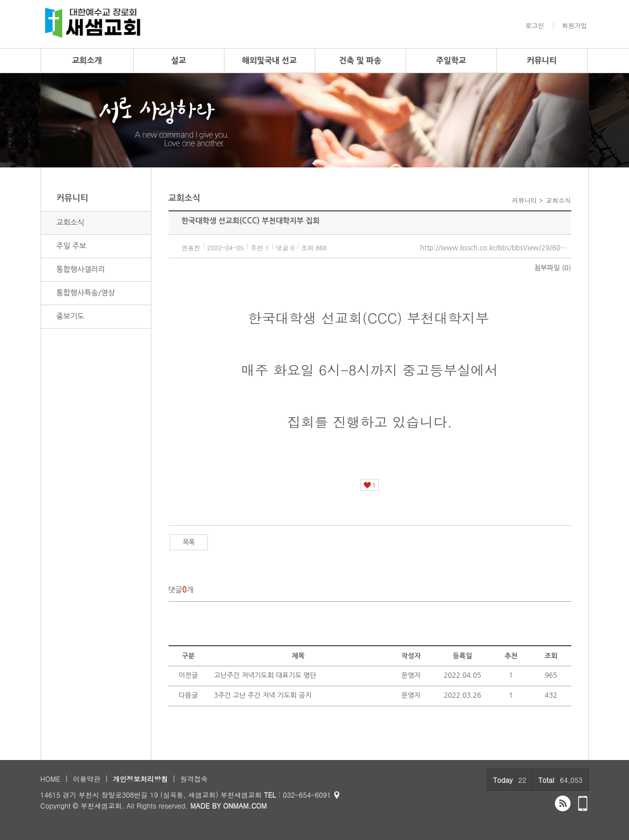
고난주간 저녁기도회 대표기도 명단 (265, 675)
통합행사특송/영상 (86, 293)
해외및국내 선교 (269, 61)
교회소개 (87, 61)
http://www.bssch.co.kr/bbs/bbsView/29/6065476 (496, 248)
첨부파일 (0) (552, 268)
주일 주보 (72, 246)
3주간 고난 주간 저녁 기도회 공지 (263, 695)
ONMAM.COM (245, 805)
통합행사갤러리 (81, 269)
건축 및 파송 (360, 61)
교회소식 (71, 223)
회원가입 (575, 26)
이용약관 (86, 779)
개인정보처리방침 (140, 779)
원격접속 (194, 779)
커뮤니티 (542, 61)
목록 (189, 542)
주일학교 (451, 61)
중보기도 (71, 316)
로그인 (535, 26)
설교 (178, 61)
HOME (51, 779)
